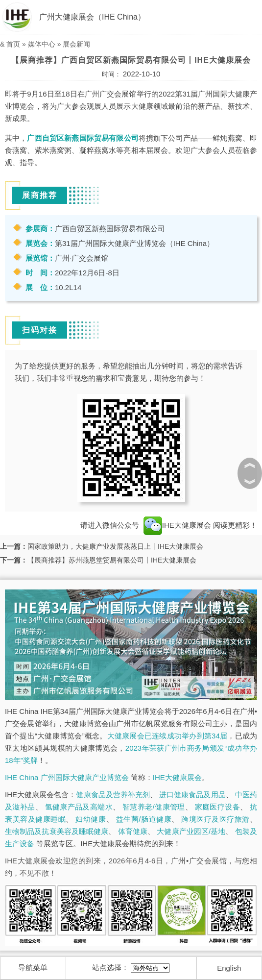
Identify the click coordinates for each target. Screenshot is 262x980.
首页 (13, 44)
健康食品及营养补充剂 (113, 795)
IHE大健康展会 (177, 525)
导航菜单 (33, 968)
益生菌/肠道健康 (144, 819)
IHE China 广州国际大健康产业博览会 (67, 777)
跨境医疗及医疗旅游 (215, 819)
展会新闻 (76, 44)
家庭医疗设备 (217, 807)
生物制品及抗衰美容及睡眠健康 (57, 831)
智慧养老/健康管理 (154, 807)
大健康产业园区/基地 (191, 831)
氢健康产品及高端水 (79, 807)
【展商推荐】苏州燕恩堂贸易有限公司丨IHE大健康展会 (112, 560)
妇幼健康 (91, 819)
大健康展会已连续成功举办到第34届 (167, 736)
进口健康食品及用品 (192, 795)
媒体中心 (42, 44)
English (229, 968)
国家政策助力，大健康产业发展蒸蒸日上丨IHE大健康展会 (115, 546)
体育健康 (133, 831)
